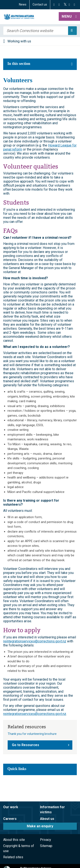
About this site (14, 840)
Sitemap (46, 846)
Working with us (19, 41)
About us (47, 819)
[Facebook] (54, 5)
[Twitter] (65, 5)
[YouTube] (69, 5)
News (23, 4)
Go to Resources (26, 745)
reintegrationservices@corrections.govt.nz (35, 641)
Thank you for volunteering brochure (32, 734)
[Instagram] (59, 5)
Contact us (40, 4)
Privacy (46, 840)
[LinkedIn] (74, 5)
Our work (11, 807)
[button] (69, 17)
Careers (10, 819)
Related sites (13, 857)
